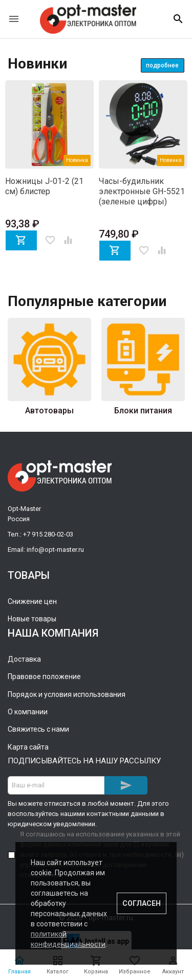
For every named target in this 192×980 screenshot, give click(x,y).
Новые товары (32, 619)
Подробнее (162, 65)
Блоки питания (143, 411)
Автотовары (49, 411)
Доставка (24, 659)
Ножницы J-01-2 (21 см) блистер (44, 186)
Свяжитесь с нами (38, 729)
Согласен (142, 903)
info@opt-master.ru (55, 550)
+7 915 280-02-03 (48, 534)
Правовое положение (44, 676)
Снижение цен (32, 601)
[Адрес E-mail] (56, 785)
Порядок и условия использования (67, 694)
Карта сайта (28, 747)
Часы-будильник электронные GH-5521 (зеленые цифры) (142, 191)
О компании (28, 712)
